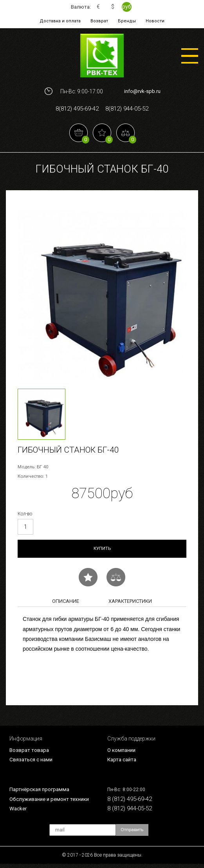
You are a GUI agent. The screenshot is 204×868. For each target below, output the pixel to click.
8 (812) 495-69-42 (132, 802)
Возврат (100, 21)
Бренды (126, 21)
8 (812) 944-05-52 (132, 812)
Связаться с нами (32, 762)
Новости (153, 21)
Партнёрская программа (41, 792)
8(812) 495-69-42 (75, 109)
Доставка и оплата (62, 21)
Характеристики (130, 603)
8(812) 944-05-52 (129, 109)
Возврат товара (30, 752)
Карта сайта (123, 762)
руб (127, 7)
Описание (66, 603)
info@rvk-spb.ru (142, 91)
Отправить (133, 834)
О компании (123, 752)
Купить (102, 550)
